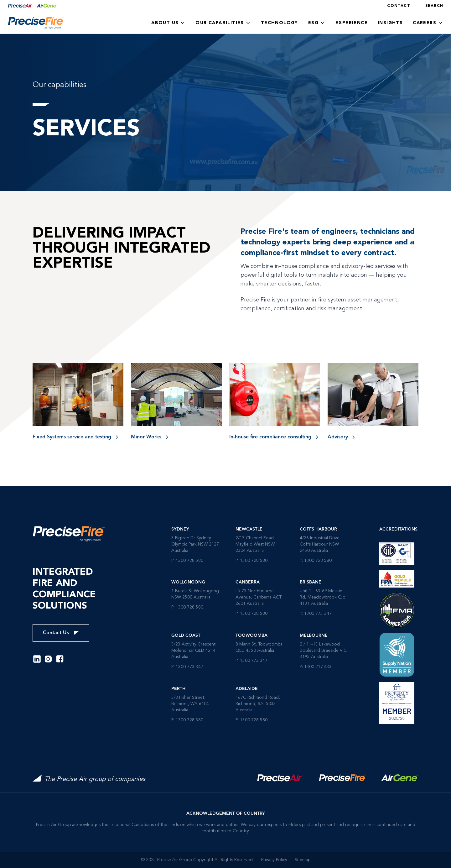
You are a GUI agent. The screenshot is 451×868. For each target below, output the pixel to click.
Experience (352, 23)
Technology (280, 23)
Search (434, 6)
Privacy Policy (274, 860)
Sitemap (303, 860)
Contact (399, 6)
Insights (390, 23)
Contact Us (61, 633)
